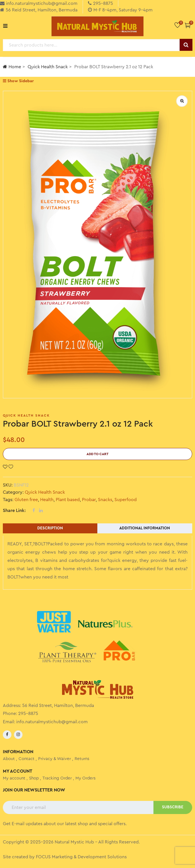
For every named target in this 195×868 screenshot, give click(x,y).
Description (50, 528)
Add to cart (97, 454)
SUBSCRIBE (173, 807)
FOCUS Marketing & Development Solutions (81, 857)
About (9, 759)
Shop (34, 778)
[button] (188, 25)
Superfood (126, 500)
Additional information (145, 528)
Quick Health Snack (48, 67)
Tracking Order (57, 778)
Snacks (105, 500)
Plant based (68, 500)
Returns (82, 759)
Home (12, 67)
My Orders (86, 778)
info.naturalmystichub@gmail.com (52, 722)
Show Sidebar (18, 81)
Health (47, 500)
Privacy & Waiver (55, 759)
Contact (26, 759)
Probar (89, 500)
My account (14, 778)
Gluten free (26, 500)
